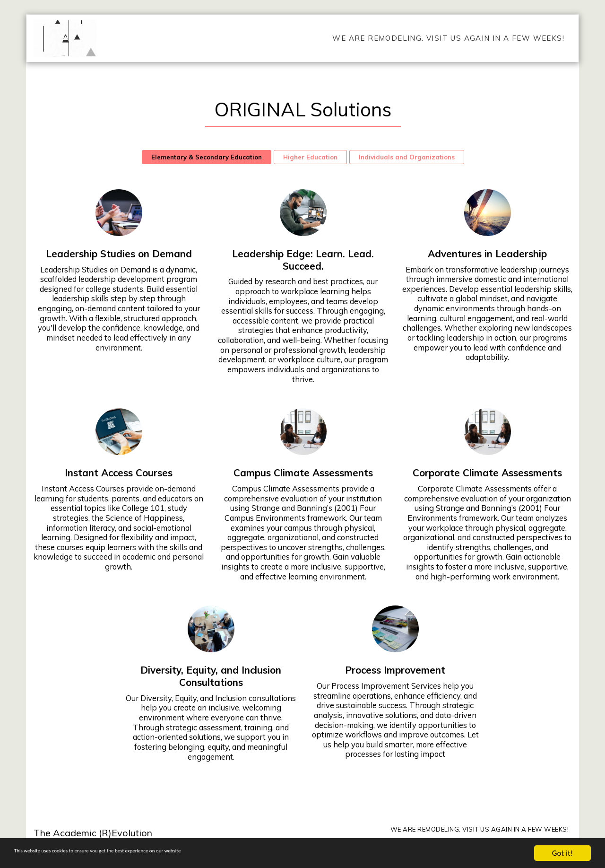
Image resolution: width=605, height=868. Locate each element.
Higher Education (310, 157)
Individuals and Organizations (407, 157)
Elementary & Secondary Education (207, 157)
